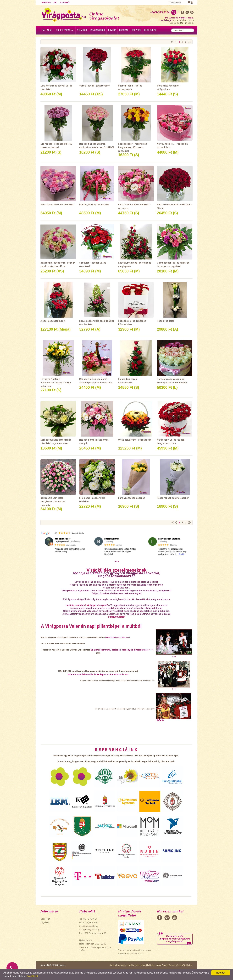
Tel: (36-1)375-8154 (88, 919)
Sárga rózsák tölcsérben (132, 498)
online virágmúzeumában (115, 637)
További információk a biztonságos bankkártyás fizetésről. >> (134, 952)
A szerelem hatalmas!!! (53, 321)
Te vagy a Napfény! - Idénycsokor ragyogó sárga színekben (56, 383)
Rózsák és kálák (166, 321)
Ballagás (47, 30)
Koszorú (136, 30)
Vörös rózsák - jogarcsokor (95, 86)
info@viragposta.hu (89, 926)
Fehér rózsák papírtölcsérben (173, 498)
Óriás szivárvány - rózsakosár (135, 440)
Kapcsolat (46, 3)
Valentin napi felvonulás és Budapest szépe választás (96, 674)
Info (55, 3)
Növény (112, 30)
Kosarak (124, 30)
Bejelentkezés (175, 3)
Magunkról (65, 3)
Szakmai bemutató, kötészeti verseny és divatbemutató (120, 650)
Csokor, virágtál (65, 30)
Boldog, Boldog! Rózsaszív (94, 205)
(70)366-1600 (92, 922)
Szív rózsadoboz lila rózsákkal (57, 205)
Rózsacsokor (98, 30)
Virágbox (82, 30)
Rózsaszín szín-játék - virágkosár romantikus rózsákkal (53, 502)
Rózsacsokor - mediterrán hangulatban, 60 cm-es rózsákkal (133, 147)
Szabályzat (32, 976)
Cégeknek (45, 922)
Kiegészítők (150, 30)
